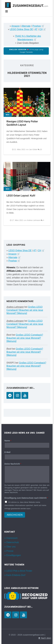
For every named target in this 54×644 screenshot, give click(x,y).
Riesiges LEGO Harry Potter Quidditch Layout (22, 123)
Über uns (11, 547)
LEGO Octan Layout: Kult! (21, 196)
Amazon (16, 26)
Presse (10, 551)
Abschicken (15, 515)
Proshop (37, 26)
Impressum (12, 538)
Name (8, 441)
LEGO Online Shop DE (21, 29)
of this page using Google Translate (26, 51)
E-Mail (7, 452)
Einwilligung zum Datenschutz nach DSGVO (26, 498)
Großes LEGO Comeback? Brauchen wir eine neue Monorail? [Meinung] (25, 310)
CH (41, 29)
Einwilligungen (14, 555)
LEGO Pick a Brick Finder (19, 571)
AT (36, 29)
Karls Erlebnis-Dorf (16, 575)
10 (41, 150)
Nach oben (45, 638)
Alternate (26, 26)
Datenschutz (13, 542)
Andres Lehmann (15, 307)
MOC (8, 115)
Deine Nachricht (13, 464)
